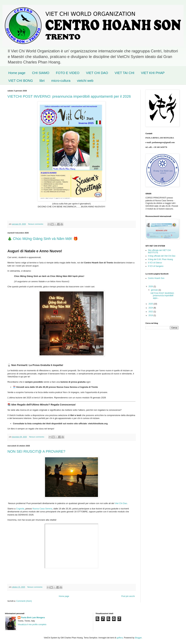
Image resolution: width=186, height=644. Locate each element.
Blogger (138, 638)
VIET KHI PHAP (153, 73)
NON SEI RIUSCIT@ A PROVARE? (36, 451)
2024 (151, 308)
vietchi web (85, 81)
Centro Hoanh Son (156, 278)
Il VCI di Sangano (156, 266)
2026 (151, 286)
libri (42, 81)
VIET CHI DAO (97, 73)
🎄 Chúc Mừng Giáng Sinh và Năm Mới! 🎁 (43, 239)
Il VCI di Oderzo (155, 263)
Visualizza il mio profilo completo (32, 625)
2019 (151, 315)
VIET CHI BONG (21, 81)
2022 (151, 312)
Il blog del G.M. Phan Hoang (160, 259)
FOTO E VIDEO (68, 73)
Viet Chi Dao (121, 503)
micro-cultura (61, 81)
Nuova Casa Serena (42, 509)
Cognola (20, 509)
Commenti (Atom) (24, 601)
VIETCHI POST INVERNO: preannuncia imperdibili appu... (162, 296)
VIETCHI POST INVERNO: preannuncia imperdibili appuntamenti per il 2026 (69, 96)
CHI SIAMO (41, 73)
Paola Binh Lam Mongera (33, 618)
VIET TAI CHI (125, 73)
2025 (151, 304)
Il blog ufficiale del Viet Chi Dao (162, 256)
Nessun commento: (36, 224)
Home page (17, 73)
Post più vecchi (128, 596)
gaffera (120, 638)
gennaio (155, 290)
